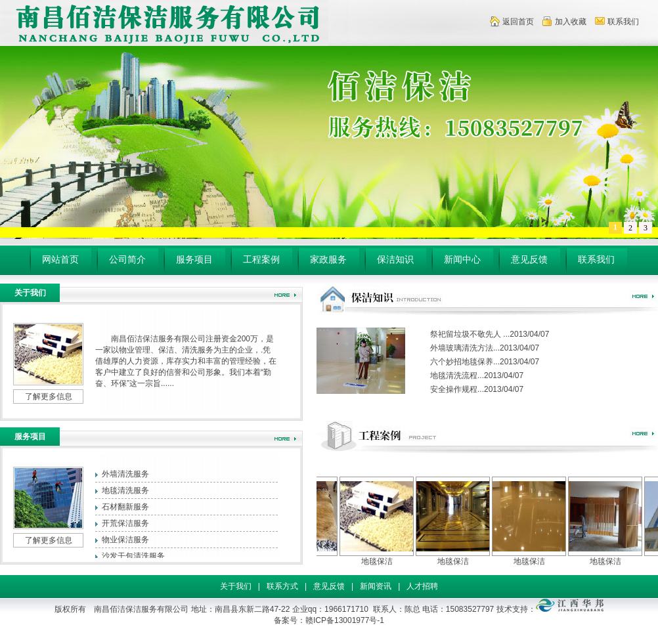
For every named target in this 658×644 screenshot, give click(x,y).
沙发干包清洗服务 (133, 556)
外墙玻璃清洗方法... (465, 348)
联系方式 (282, 586)
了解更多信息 (49, 397)
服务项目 (194, 260)
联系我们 (623, 22)
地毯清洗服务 (125, 490)
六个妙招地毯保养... (465, 362)
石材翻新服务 (125, 507)
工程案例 (261, 260)
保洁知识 (395, 260)
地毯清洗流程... (457, 376)
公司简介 (127, 260)
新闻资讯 (376, 586)
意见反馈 (529, 260)
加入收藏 (571, 22)
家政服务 (328, 260)
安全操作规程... (457, 389)
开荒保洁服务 (125, 523)
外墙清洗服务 (125, 474)
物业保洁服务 (125, 540)
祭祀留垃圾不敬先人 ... (470, 334)
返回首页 (518, 22)
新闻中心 (462, 260)
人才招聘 (422, 586)
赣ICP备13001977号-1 (345, 620)
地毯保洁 (382, 561)
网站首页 (60, 260)
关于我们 (236, 586)
